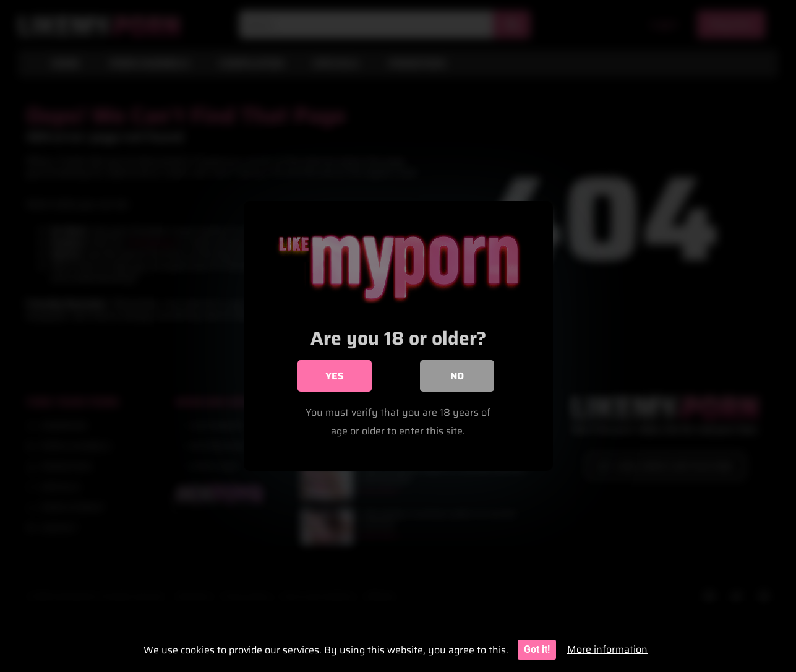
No (457, 376)
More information (607, 649)
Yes (335, 376)
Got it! (537, 649)
